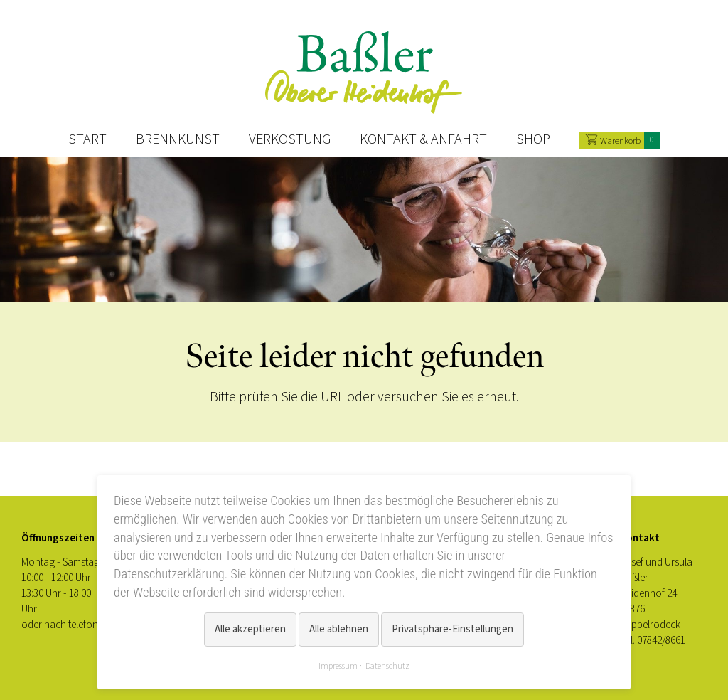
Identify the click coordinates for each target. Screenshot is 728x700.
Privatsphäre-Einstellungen (453, 629)
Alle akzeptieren (250, 629)
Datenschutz (387, 666)
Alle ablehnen (339, 629)
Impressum (338, 666)
